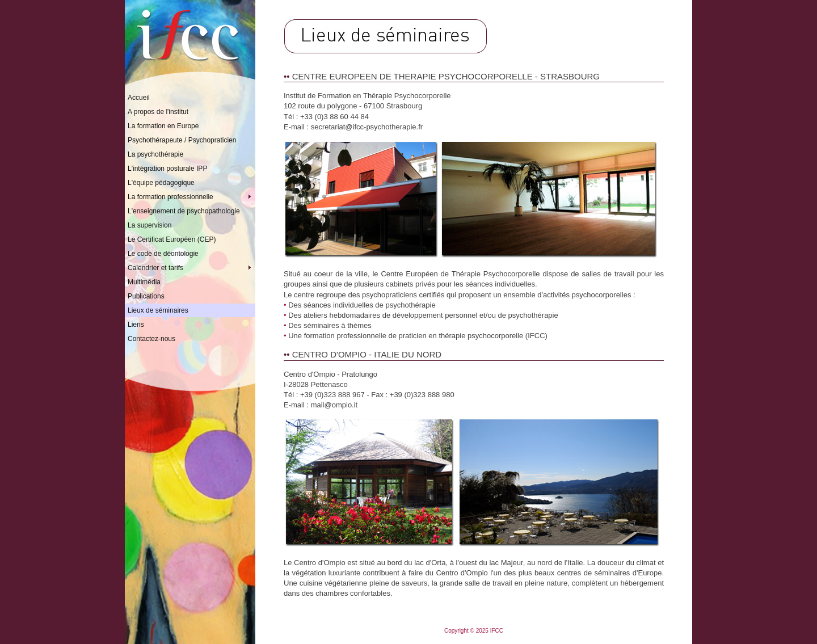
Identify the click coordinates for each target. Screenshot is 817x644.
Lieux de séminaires (158, 310)
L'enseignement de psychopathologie (184, 211)
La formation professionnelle (191, 197)
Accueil (139, 98)
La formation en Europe (163, 126)
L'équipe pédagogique (161, 183)
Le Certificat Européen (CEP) (172, 239)
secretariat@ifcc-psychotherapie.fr (367, 127)
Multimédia (144, 282)
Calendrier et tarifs (191, 268)
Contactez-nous (151, 339)
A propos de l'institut (158, 112)
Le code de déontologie (163, 254)
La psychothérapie (155, 154)
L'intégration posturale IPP (167, 169)
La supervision (149, 225)
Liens (136, 325)
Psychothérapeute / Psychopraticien (182, 140)
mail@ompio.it (334, 405)
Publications (146, 296)
